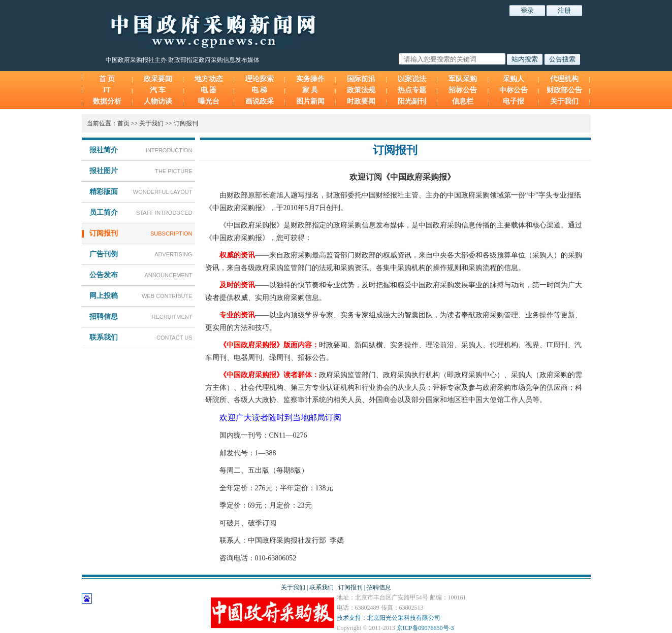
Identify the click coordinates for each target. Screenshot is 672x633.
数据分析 (107, 101)
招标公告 (463, 90)
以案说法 (412, 79)
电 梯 (260, 90)
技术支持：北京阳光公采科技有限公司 (389, 618)
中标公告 (514, 90)
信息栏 (463, 101)
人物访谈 (158, 101)
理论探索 (260, 79)
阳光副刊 (412, 101)
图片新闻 (310, 101)
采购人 (514, 79)
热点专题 (412, 90)
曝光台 (209, 101)
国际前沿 (361, 79)
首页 (123, 123)
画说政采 (260, 101)
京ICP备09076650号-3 (425, 628)
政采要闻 (158, 79)
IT (107, 90)
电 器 (209, 90)
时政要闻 (361, 101)
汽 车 (158, 90)
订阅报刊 (186, 123)
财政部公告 (564, 90)
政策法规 (361, 90)
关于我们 (564, 101)
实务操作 (310, 79)
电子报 (514, 101)
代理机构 (564, 79)
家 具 (310, 90)
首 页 (107, 79)
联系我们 (322, 587)
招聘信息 (379, 587)
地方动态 (209, 79)
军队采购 (463, 79)
